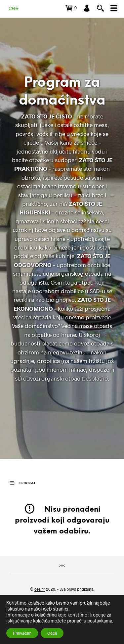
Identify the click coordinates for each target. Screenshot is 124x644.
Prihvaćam (22, 633)
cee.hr (40, 589)
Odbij (52, 633)
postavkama (100, 621)
